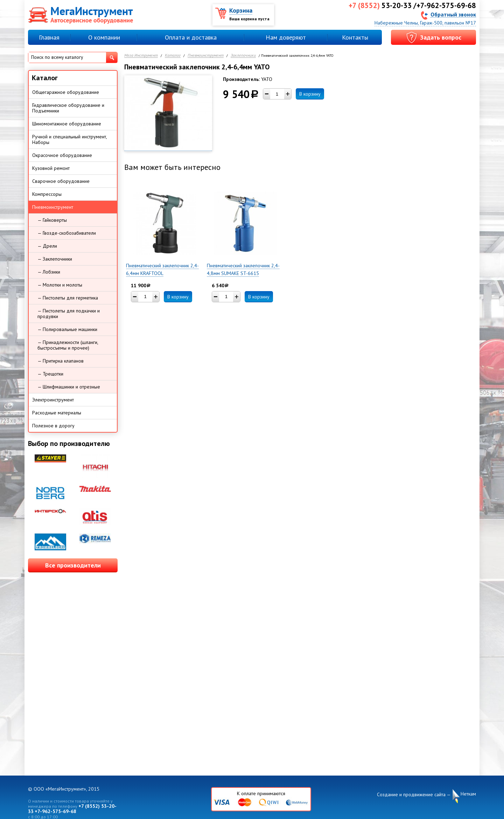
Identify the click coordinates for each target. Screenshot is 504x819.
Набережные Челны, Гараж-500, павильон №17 (425, 23)
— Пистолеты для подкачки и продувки (69, 314)
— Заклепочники (55, 259)
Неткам (468, 794)
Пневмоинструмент (206, 56)
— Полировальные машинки (67, 329)
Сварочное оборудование (61, 181)
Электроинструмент (53, 400)
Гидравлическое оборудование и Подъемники (68, 108)
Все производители (73, 565)
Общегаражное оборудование (66, 92)
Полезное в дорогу (53, 426)
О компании (104, 37)
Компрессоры (47, 194)
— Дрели (47, 246)
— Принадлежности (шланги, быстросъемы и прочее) (68, 345)
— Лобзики (49, 272)
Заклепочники (243, 56)
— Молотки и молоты (60, 285)
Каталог (173, 56)
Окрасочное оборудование (62, 155)
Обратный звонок (453, 14)
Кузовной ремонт (51, 168)
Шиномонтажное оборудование (67, 124)
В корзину (310, 94)
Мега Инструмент (141, 56)
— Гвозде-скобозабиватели (67, 233)
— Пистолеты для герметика (68, 298)
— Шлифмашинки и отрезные (69, 387)
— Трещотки (50, 374)
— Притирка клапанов (61, 361)
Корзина (241, 10)
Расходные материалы (57, 413)
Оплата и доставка (191, 37)
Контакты (355, 37)
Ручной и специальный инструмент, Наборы (70, 139)
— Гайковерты (52, 220)
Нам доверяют (286, 37)
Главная (49, 37)
